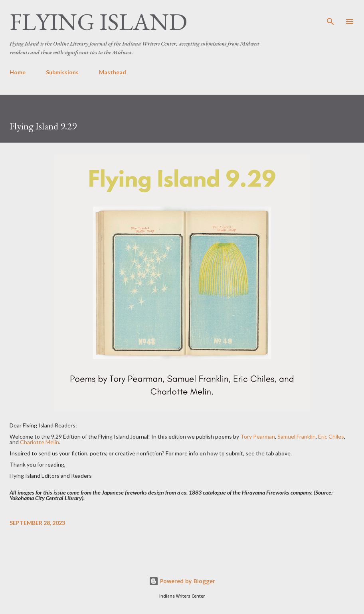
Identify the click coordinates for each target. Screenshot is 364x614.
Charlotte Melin (40, 442)
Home (18, 72)
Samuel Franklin (297, 436)
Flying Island (98, 22)
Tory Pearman (258, 436)
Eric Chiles (331, 436)
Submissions (62, 72)
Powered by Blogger (182, 581)
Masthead (113, 72)
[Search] (330, 14)
